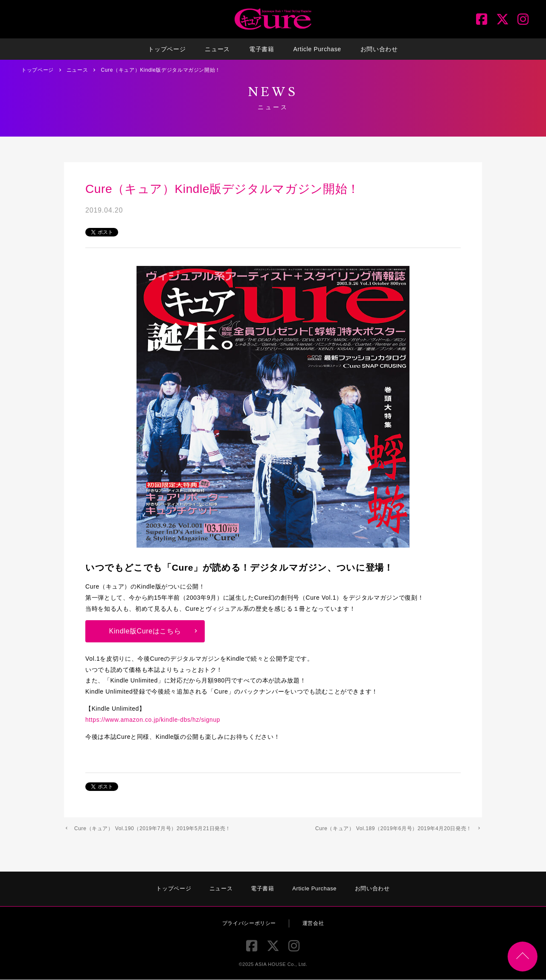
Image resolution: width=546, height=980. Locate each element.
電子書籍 (262, 49)
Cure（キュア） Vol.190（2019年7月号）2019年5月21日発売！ (152, 828)
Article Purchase (317, 49)
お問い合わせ (379, 49)
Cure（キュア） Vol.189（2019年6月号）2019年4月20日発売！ (394, 828)
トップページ (167, 49)
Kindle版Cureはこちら (145, 631)
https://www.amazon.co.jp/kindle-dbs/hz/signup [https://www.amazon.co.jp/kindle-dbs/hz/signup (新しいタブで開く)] (153, 720)
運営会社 (313, 923)
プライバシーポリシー (249, 923)
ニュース (217, 49)
